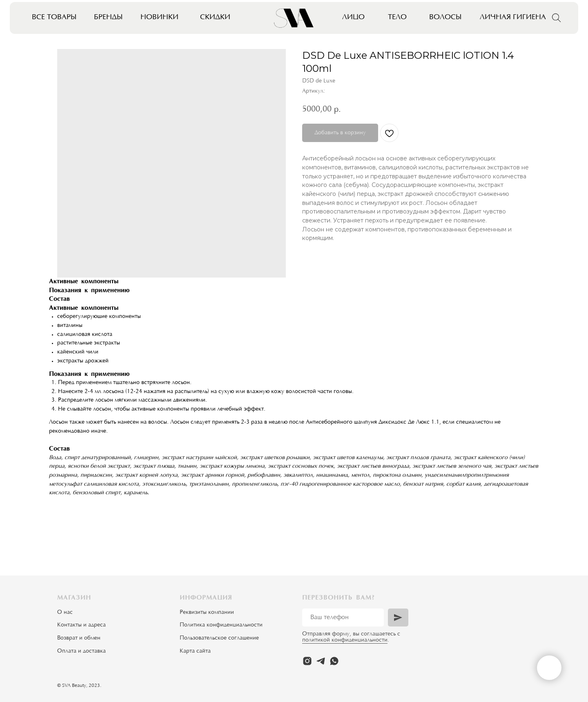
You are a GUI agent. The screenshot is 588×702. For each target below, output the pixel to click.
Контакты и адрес (80, 625)
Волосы (445, 18)
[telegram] (321, 661)
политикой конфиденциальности (345, 640)
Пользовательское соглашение (219, 638)
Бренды (108, 18)
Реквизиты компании (207, 613)
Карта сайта (195, 651)
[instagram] (307, 661)
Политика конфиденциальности (221, 625)
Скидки (215, 18)
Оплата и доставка (81, 651)
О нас (65, 613)
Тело (397, 18)
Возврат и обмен (79, 638)
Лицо (353, 18)
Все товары (54, 18)
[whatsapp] (334, 661)
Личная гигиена (513, 18)
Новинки (159, 18)
